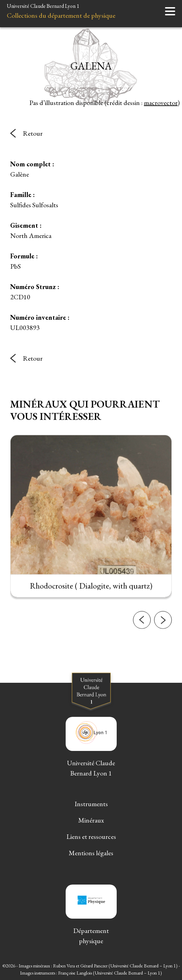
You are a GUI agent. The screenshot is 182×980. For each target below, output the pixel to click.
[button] (142, 625)
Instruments (91, 804)
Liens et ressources (91, 836)
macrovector (161, 103)
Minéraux (91, 820)
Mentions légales (91, 853)
